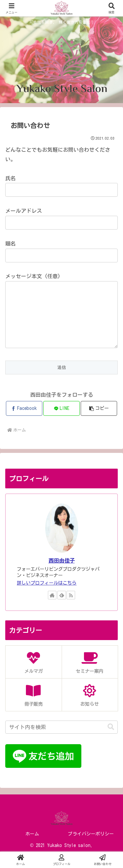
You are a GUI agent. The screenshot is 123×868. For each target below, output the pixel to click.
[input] (61, 740)
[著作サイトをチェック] (52, 608)
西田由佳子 (62, 574)
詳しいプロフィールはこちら (47, 596)
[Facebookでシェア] (24, 422)
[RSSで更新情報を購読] (71, 608)
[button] (99, 422)
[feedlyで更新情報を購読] (62, 608)
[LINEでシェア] (61, 422)
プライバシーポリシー (91, 847)
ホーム (32, 847)
